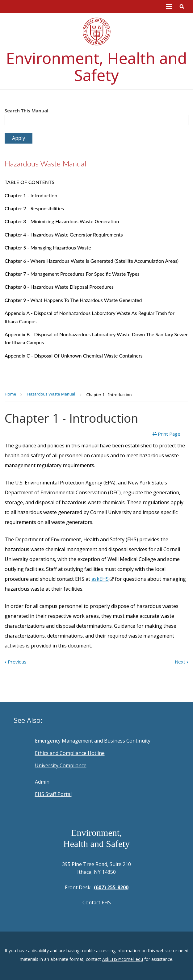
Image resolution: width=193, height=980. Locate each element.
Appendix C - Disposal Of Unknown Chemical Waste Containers (74, 356)
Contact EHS (97, 903)
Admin (42, 782)
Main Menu (169, 6)
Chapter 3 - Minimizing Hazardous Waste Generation (62, 221)
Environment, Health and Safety (97, 67)
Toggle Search (182, 6)
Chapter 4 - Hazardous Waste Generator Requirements (64, 235)
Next (182, 662)
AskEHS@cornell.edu (123, 959)
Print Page (169, 434)
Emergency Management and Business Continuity (93, 741)
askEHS (100, 579)
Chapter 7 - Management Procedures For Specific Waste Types (72, 274)
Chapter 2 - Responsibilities (34, 208)
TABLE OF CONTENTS (29, 182)
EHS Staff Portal (53, 794)
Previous (16, 662)
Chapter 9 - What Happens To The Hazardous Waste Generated (73, 300)
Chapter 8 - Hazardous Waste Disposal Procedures (59, 287)
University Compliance (61, 765)
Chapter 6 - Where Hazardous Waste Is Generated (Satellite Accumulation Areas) (92, 261)
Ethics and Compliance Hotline (70, 753)
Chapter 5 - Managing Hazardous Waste (48, 247)
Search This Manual (27, 111)
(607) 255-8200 (111, 887)
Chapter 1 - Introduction (31, 195)
